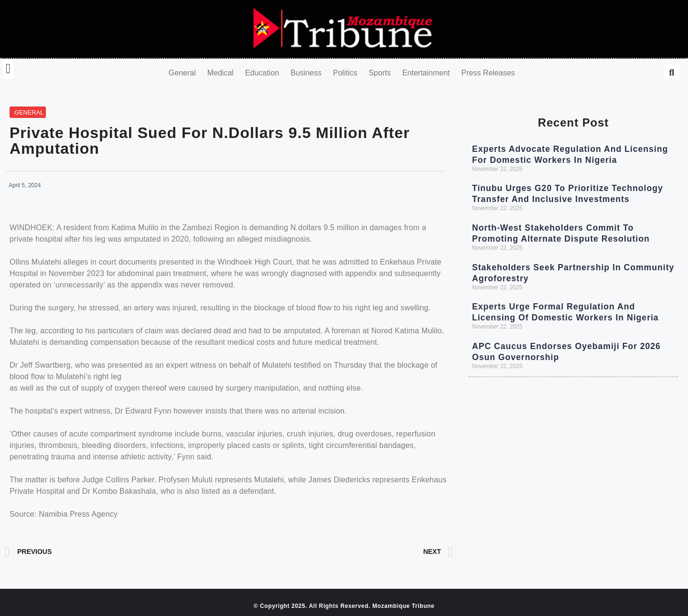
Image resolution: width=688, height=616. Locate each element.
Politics (345, 73)
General (182, 73)
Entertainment (426, 73)
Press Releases (488, 73)
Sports (380, 73)
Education (262, 73)
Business (306, 73)
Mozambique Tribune (403, 606)
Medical (220, 73)
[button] (8, 69)
